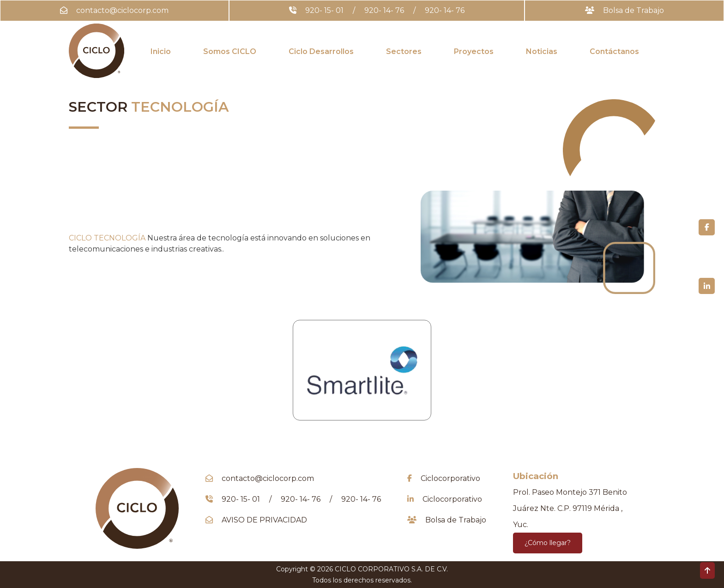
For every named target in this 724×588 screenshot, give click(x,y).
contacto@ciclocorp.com (122, 10)
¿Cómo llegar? (548, 543)
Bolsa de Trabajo (633, 10)
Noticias (542, 51)
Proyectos (474, 51)
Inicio (161, 51)
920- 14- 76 (384, 10)
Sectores (404, 51)
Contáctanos (614, 51)
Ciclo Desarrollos (321, 51)
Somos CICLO (230, 51)
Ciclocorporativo (450, 478)
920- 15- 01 (324, 10)
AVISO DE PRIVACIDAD (264, 520)
